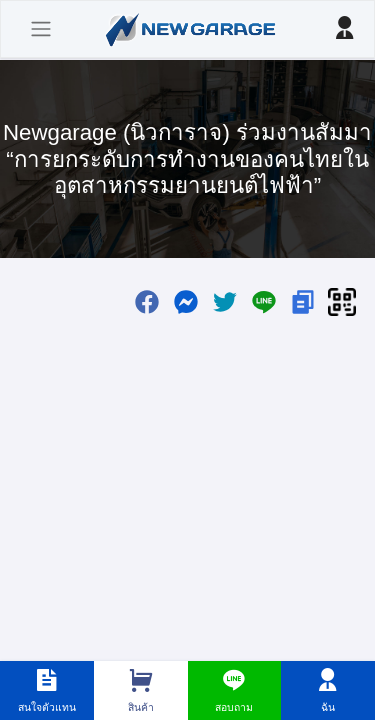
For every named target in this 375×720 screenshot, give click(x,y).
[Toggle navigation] (41, 29)
